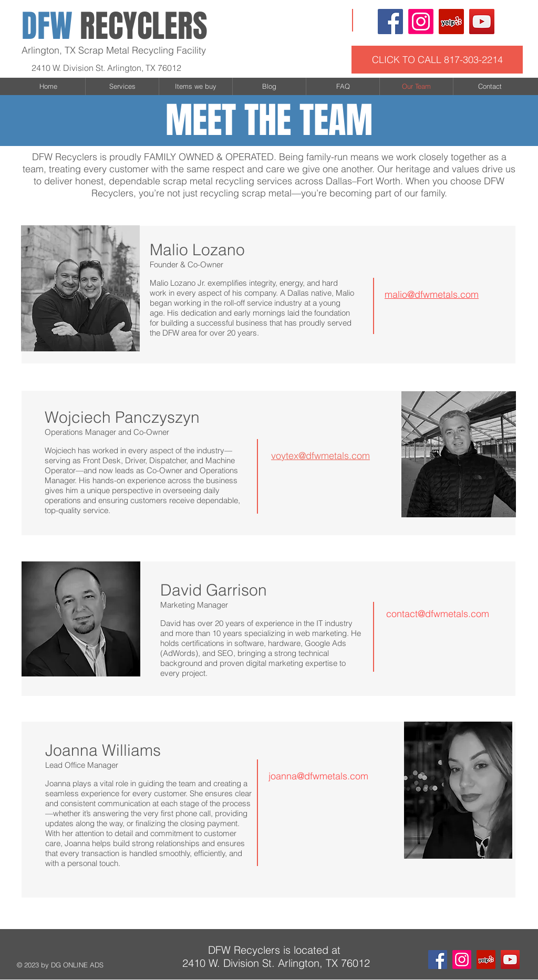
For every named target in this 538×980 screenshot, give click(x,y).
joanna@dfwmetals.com (318, 776)
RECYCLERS (115, 26)
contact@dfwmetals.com (438, 614)
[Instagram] (421, 22)
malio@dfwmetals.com (432, 294)
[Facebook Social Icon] (390, 22)
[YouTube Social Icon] (482, 22)
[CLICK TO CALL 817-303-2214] (437, 60)
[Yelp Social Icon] (451, 22)
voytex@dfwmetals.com (320, 456)
